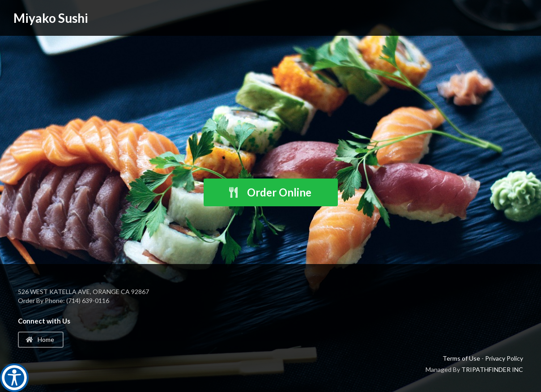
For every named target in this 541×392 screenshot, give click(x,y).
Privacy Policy (504, 358)
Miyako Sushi (51, 18)
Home (40, 339)
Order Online (269, 192)
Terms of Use (461, 358)
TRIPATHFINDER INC (492, 369)
